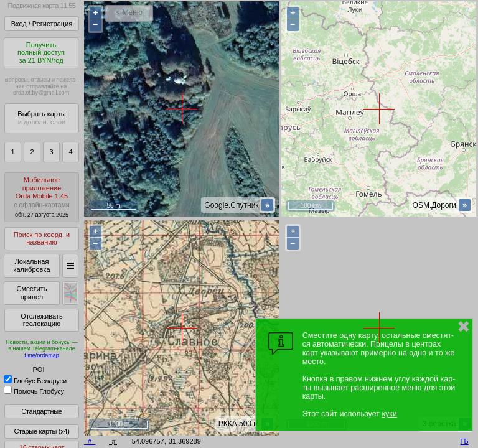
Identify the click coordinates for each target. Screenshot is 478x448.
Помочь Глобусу (34, 391)
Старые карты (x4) (41, 431)
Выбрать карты (41, 118)
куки (389, 414)
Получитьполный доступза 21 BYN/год (41, 53)
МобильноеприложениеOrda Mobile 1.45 (42, 197)
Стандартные (41, 411)
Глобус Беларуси (35, 381)
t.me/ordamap (42, 355)
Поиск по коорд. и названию (42, 239)
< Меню (129, 12)
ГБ (465, 441)
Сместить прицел (31, 293)
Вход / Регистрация (42, 24)
